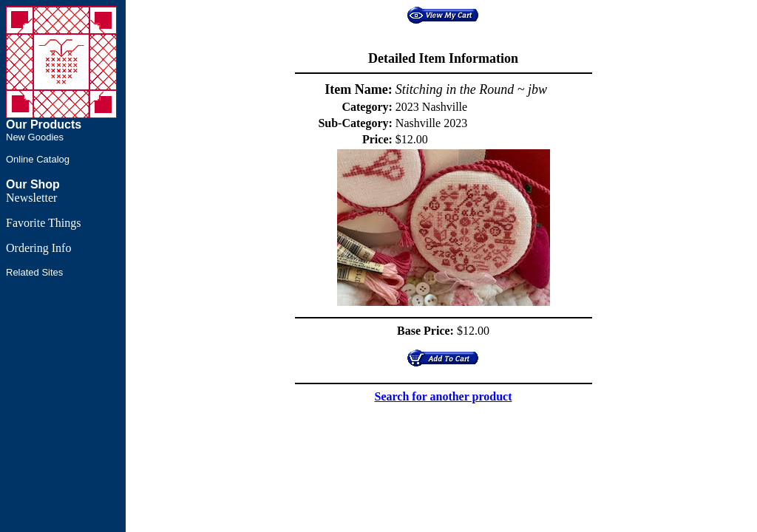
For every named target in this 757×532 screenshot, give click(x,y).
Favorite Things (43, 223)
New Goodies (35, 137)
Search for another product (444, 396)
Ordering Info (38, 248)
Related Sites (34, 272)
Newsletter (31, 198)
